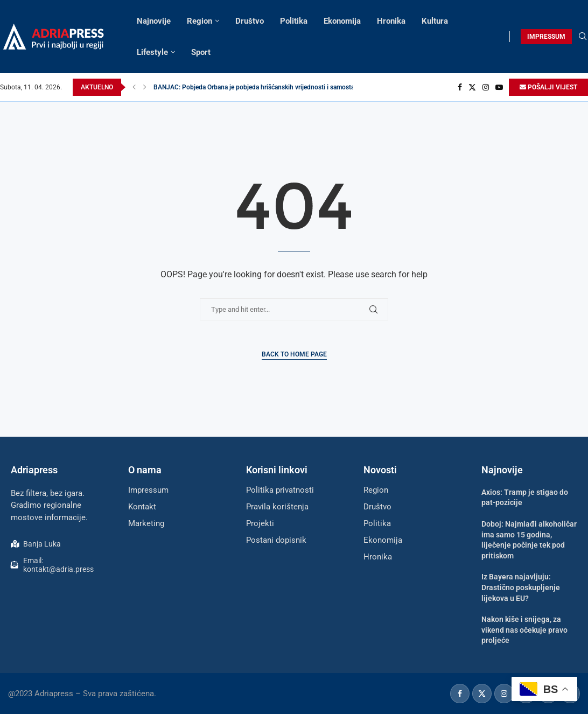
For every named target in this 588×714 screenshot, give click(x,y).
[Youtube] (499, 87)
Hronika (391, 21)
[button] (134, 87)
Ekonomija (342, 21)
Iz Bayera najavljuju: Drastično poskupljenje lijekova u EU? (521, 587)
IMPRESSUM (546, 37)
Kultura (435, 21)
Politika (294, 21)
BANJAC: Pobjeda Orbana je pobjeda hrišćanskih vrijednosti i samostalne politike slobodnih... (287, 87)
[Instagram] (486, 87)
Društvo (250, 21)
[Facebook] (460, 87)
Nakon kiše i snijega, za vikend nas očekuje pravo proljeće (524, 630)
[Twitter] (472, 87)
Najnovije (154, 21)
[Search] (583, 37)
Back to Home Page (294, 354)
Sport (201, 52)
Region (199, 21)
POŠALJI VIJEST (548, 87)
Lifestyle (152, 52)
